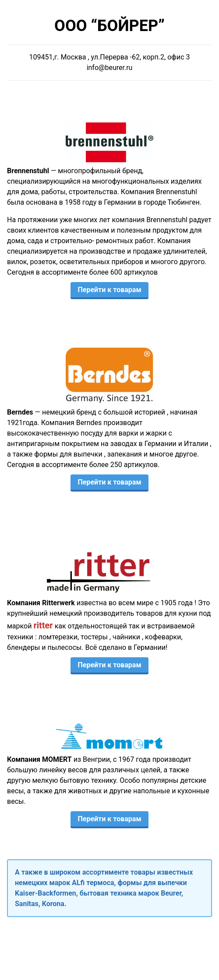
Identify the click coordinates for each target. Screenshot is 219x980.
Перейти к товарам (109, 290)
